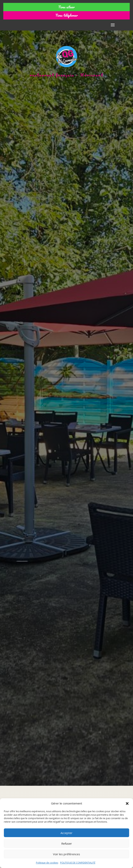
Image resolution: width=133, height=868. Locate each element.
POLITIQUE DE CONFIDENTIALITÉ (78, 863)
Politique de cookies (47, 863)
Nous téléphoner (67, 15)
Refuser (67, 843)
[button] (127, 804)
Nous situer (66, 7)
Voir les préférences (66, 854)
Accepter (66, 833)
